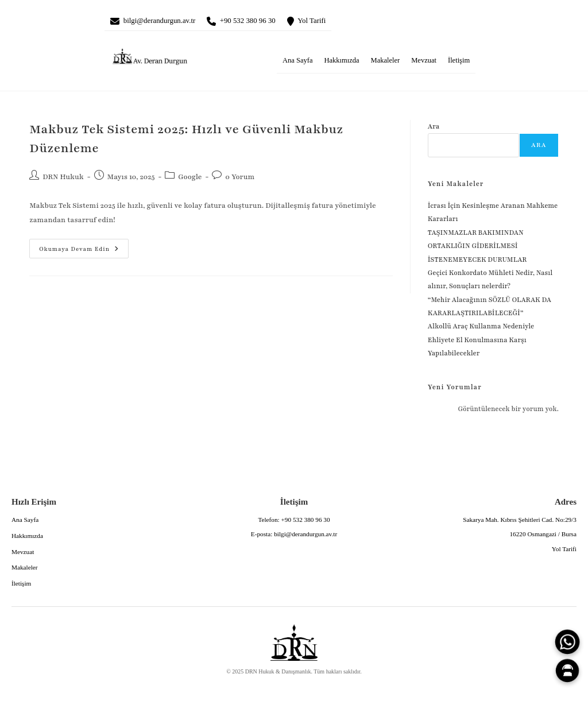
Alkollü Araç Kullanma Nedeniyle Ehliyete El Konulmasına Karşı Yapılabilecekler (481, 342)
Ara (434, 129)
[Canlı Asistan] (567, 671)
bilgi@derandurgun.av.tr (166, 22)
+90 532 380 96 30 (266, 22)
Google (190, 179)
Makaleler (386, 63)
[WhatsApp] (567, 642)
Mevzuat (424, 63)
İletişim (459, 63)
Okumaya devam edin (74, 248)
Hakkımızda (341, 63)
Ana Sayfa (297, 63)
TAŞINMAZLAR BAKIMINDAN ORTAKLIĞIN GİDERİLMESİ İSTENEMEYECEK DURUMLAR (478, 248)
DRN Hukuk (63, 179)
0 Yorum (240, 179)
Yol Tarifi (339, 22)
